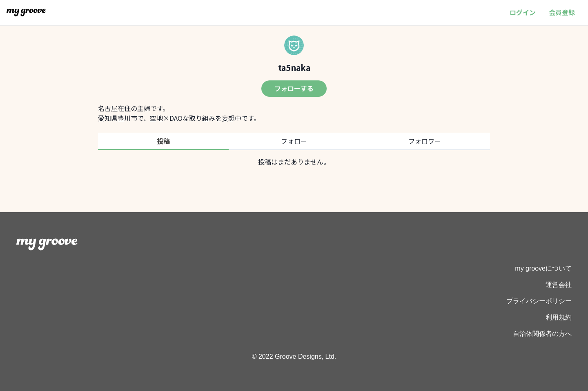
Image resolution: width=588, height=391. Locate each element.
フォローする (294, 88)
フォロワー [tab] (425, 141)
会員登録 (562, 12)
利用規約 (559, 317)
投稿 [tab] (163, 141)
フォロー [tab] (294, 141)
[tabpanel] (294, 162)
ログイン (523, 12)
